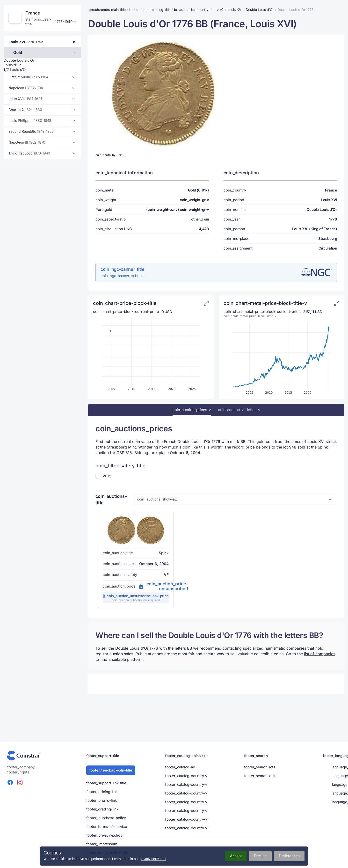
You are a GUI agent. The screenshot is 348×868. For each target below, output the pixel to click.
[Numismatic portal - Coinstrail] (24, 756)
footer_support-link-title (106, 783)
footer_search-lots (260, 767)
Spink (120, 155)
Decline (260, 856)
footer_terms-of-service (107, 827)
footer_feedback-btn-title (111, 770)
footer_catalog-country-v (186, 776)
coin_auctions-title (111, 500)
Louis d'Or (12, 65)
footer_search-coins (261, 776)
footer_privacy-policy (104, 835)
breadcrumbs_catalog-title (150, 10)
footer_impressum (102, 844)
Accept (236, 856)
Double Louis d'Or (19, 60)
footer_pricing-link (102, 792)
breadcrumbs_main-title (107, 10)
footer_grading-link (102, 809)
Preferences (289, 856)
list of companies (320, 654)
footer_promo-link (102, 800)
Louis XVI (235, 10)
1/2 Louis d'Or (15, 70)
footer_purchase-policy (106, 818)
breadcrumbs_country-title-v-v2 (199, 10)
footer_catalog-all (180, 767)
